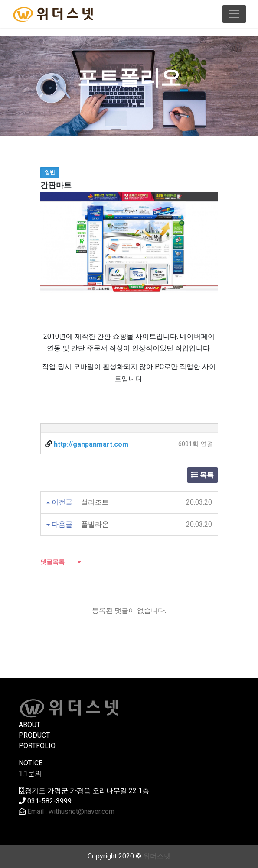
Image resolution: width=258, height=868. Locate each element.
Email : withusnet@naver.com (71, 811)
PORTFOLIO (37, 746)
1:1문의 (30, 773)
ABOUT (29, 725)
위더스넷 (157, 856)
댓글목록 (52, 562)
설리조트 (95, 502)
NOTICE (31, 763)
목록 (202, 475)
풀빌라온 (95, 524)
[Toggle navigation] (234, 14)
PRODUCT (34, 735)
